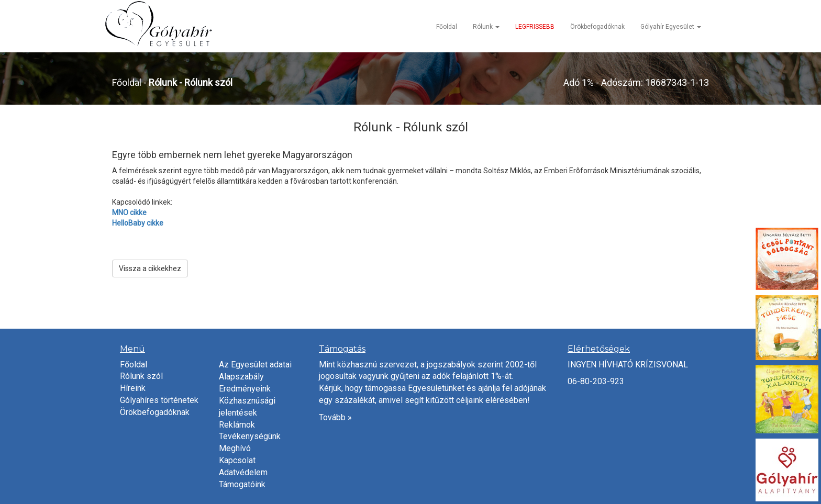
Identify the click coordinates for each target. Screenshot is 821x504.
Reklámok (237, 425)
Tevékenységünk (250, 436)
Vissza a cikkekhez (150, 268)
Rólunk (486, 27)
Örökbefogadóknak (597, 27)
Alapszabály (241, 377)
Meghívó (235, 448)
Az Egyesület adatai (255, 365)
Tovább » (335, 417)
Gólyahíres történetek (159, 400)
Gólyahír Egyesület (671, 27)
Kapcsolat (237, 460)
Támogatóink (242, 484)
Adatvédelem (243, 472)
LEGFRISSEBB (535, 27)
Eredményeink (245, 389)
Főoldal (447, 27)
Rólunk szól (141, 376)
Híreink (133, 388)
